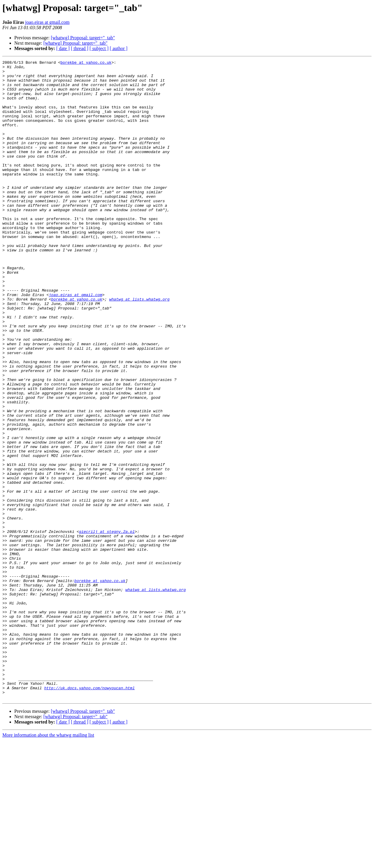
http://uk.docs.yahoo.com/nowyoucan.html (89, 814)
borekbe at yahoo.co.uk (86, 63)
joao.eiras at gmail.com (47, 22)
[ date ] (63, 48)
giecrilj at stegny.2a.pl (107, 626)
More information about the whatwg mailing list (48, 863)
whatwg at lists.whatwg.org (139, 347)
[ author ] (119, 48)
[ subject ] (99, 48)
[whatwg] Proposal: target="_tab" (83, 38)
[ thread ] (80, 48)
